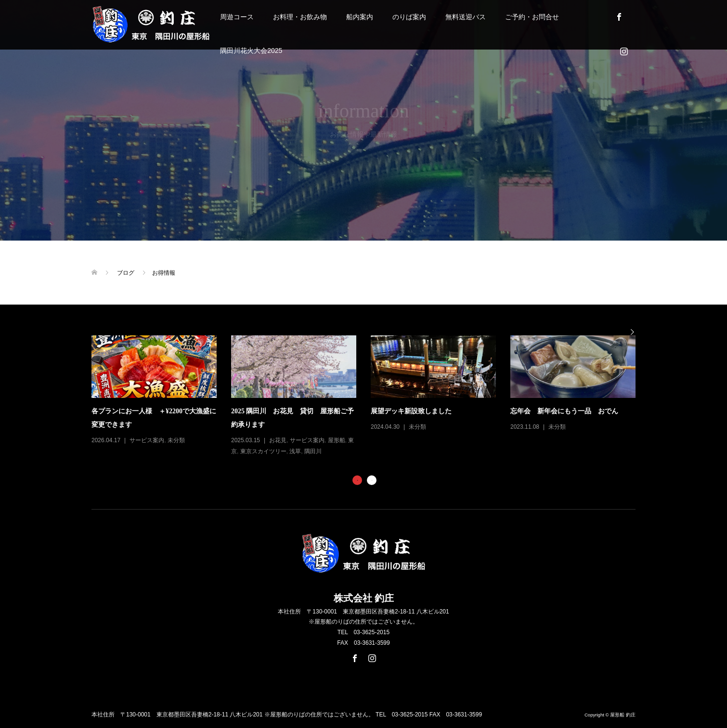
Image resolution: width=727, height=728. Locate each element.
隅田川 (313, 451)
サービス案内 (147, 440)
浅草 (295, 451)
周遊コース (237, 17)
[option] (371, 396)
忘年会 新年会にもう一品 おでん (564, 411)
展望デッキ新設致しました (411, 411)
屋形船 (337, 440)
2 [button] (372, 480)
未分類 (176, 440)
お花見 (278, 440)
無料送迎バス (466, 17)
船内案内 (360, 17)
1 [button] (357, 480)
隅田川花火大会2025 (251, 51)
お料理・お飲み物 (300, 17)
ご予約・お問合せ (532, 17)
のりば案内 (409, 17)
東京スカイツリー (263, 451)
